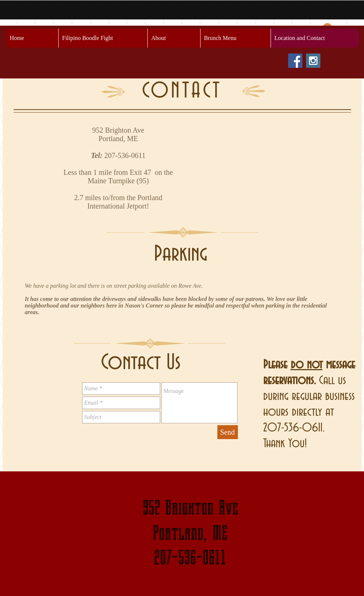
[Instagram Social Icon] (313, 61)
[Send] (228, 432)
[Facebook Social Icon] (295, 61)
